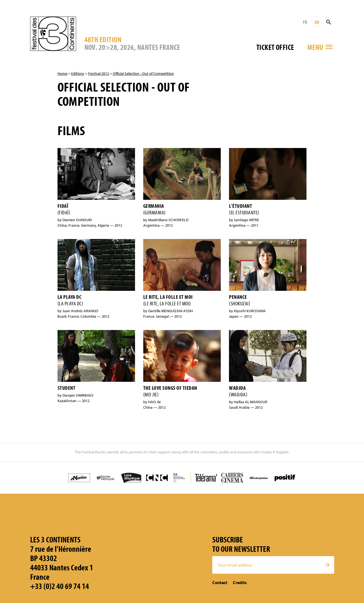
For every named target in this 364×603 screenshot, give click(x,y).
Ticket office (275, 47)
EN (317, 22)
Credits (240, 582)
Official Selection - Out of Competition (143, 73)
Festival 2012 (99, 73)
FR (305, 22)
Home (62, 73)
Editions (78, 73)
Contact (220, 582)
